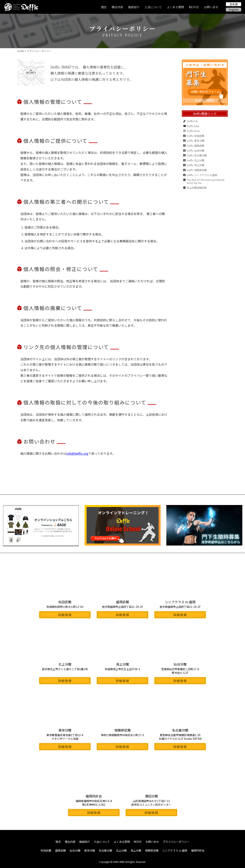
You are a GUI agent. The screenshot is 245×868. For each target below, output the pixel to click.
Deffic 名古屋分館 (197, 155)
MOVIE (194, 7)
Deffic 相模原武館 (197, 170)
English (234, 10)
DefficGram (193, 131)
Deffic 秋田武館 (196, 136)
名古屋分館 (105, 850)
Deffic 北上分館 (196, 160)
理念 (104, 7)
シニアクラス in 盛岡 (175, 850)
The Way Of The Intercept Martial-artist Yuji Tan (206, 181)
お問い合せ (211, 7)
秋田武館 (46, 850)
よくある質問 (175, 7)
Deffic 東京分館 (196, 141)
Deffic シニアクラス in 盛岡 (202, 175)
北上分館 (121, 850)
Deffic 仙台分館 (196, 151)
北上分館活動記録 (197, 188)
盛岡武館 (60, 850)
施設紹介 (134, 7)
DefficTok (192, 121)
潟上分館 (136, 850)
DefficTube (193, 126)
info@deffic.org (77, 453)
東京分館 (90, 850)
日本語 (234, 4)
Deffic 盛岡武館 (196, 146)
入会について (153, 7)
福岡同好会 (198, 850)
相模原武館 (152, 850)
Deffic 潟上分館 (196, 165)
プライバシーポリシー (176, 842)
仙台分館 (75, 850)
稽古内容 (117, 7)
